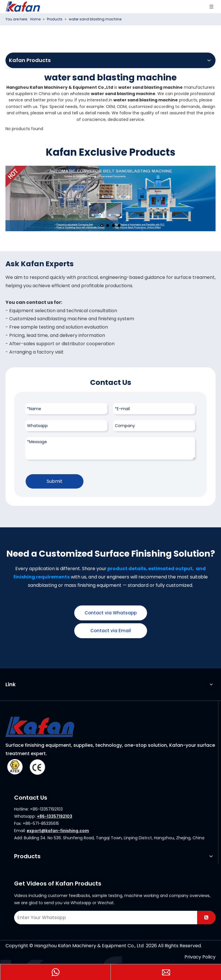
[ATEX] (26, 767)
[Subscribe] (206, 918)
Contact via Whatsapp (111, 613)
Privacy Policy (200, 957)
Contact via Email (111, 631)
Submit (55, 481)
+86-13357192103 (55, 816)
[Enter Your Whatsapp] (105, 918)
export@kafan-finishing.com (58, 831)
